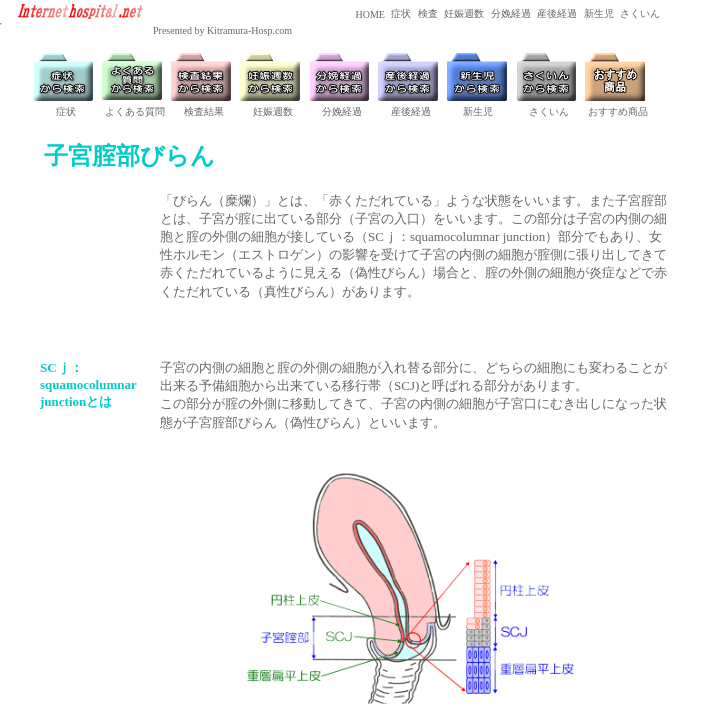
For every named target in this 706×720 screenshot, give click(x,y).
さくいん (639, 13)
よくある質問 (135, 111)
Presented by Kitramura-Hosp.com (222, 30)
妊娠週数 (463, 13)
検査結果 (204, 111)
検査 (426, 13)
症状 (400, 13)
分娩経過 (509, 13)
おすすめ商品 (618, 111)
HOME (369, 14)
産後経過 (556, 13)
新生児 (597, 13)
